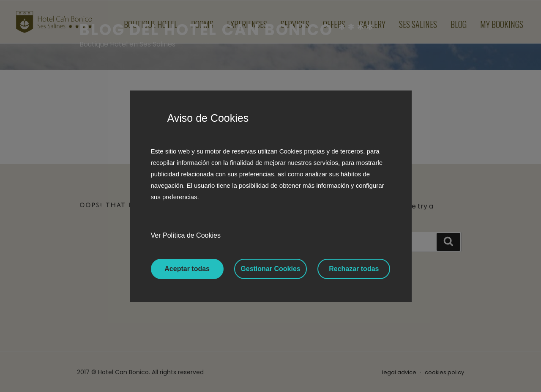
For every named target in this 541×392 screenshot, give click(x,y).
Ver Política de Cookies (186, 235)
